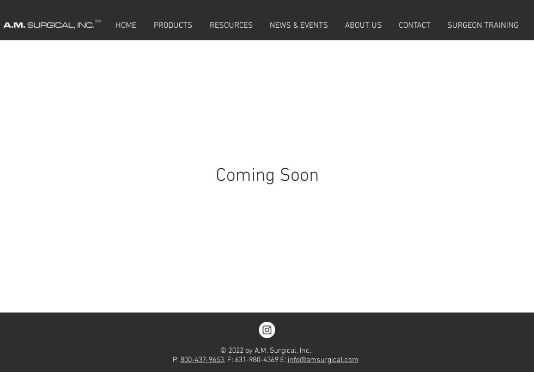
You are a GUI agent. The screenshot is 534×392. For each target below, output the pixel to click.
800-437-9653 (202, 360)
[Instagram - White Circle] (267, 330)
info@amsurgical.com (323, 360)
